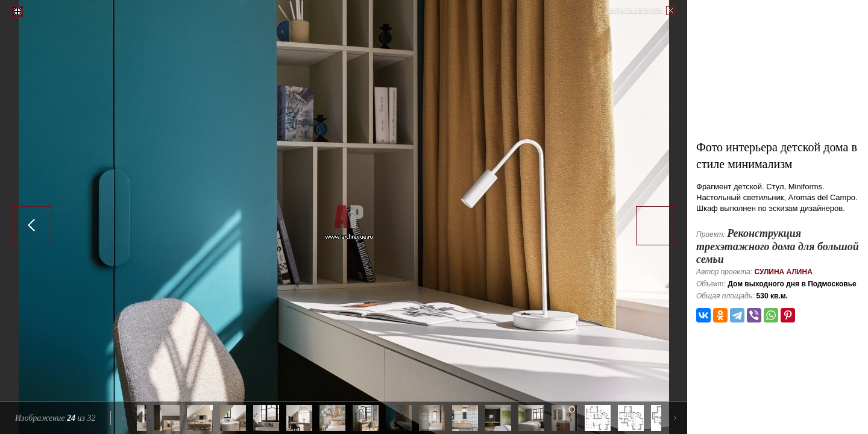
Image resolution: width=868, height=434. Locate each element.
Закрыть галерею (634, 10)
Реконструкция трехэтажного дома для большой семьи (778, 246)
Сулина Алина (783, 272)
